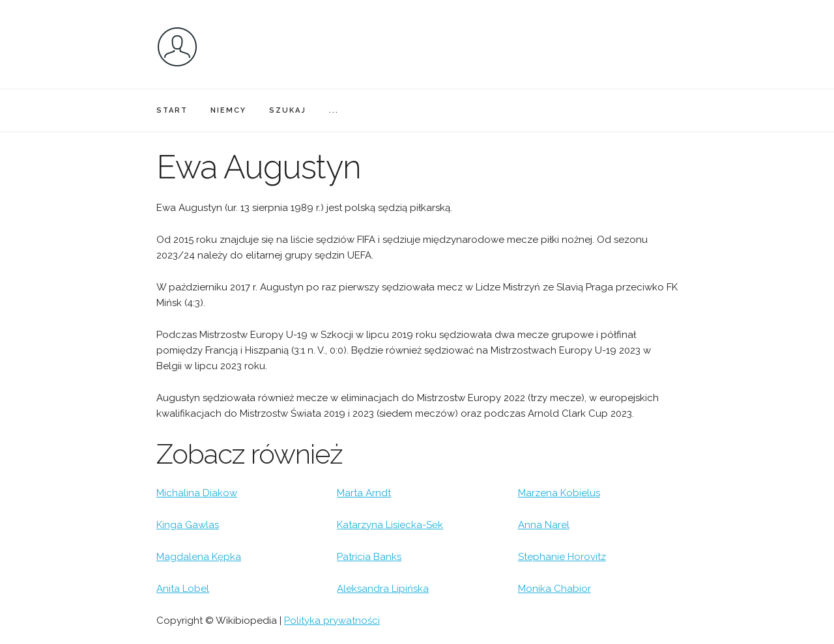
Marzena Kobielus (559, 493)
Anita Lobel (183, 589)
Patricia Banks (369, 557)
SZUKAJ (288, 110)
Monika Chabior (554, 589)
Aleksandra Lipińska (383, 589)
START (172, 110)
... (334, 110)
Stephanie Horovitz (562, 557)
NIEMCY (228, 110)
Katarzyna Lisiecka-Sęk (390, 525)
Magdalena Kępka (199, 557)
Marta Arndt (364, 493)
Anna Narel (544, 525)
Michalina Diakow (197, 493)
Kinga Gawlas (188, 525)
